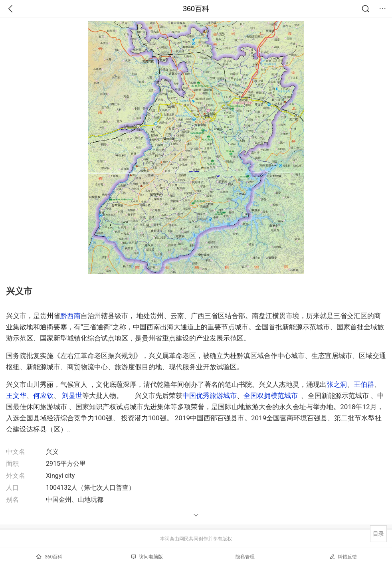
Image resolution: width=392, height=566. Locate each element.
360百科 (196, 9)
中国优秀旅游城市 (210, 396)
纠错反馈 (343, 557)
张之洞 (337, 384)
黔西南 (70, 316)
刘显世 (72, 396)
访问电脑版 (147, 557)
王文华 (16, 396)
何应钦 (43, 396)
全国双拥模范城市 (271, 396)
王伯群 (364, 384)
